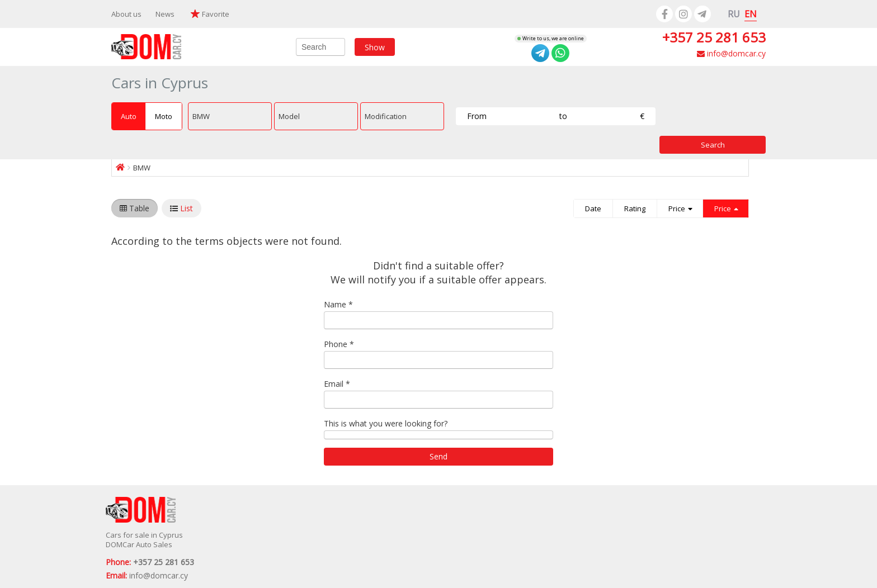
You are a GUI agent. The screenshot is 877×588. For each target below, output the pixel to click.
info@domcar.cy (731, 53)
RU (734, 14)
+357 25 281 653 (714, 37)
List (187, 208)
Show (375, 47)
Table (139, 208)
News (165, 14)
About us (126, 14)
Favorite (216, 14)
